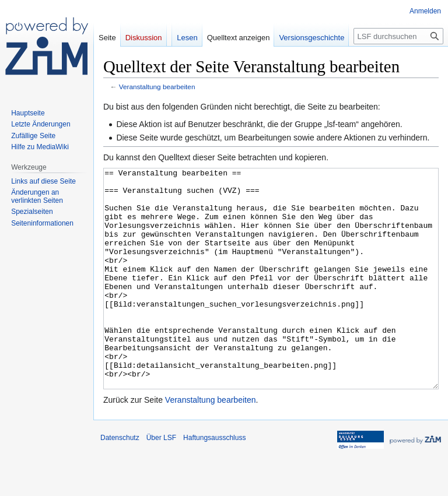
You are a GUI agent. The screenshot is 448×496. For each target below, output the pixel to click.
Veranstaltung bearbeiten (157, 87)
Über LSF (161, 481)
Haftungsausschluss (214, 481)
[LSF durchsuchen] (398, 36)
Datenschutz (120, 481)
